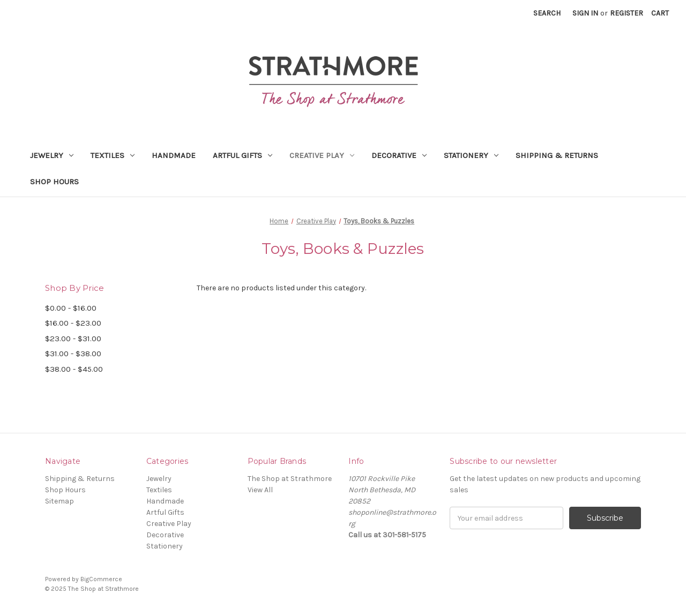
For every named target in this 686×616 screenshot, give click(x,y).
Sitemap (59, 501)
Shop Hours (54, 182)
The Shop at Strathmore (290, 479)
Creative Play (322, 155)
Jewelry (52, 155)
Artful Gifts (243, 155)
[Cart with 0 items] (660, 13)
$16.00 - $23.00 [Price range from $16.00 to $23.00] (73, 323)
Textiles (113, 155)
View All (260, 490)
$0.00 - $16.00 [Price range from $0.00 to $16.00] (71, 308)
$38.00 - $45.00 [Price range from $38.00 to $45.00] (74, 369)
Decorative (399, 155)
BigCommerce (101, 579)
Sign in (585, 13)
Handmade (174, 155)
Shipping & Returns (557, 155)
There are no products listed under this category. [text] (281, 288)
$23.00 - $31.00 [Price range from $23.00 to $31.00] (73, 339)
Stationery (471, 155)
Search (547, 13)
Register (627, 13)
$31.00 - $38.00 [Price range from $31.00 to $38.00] (73, 354)
